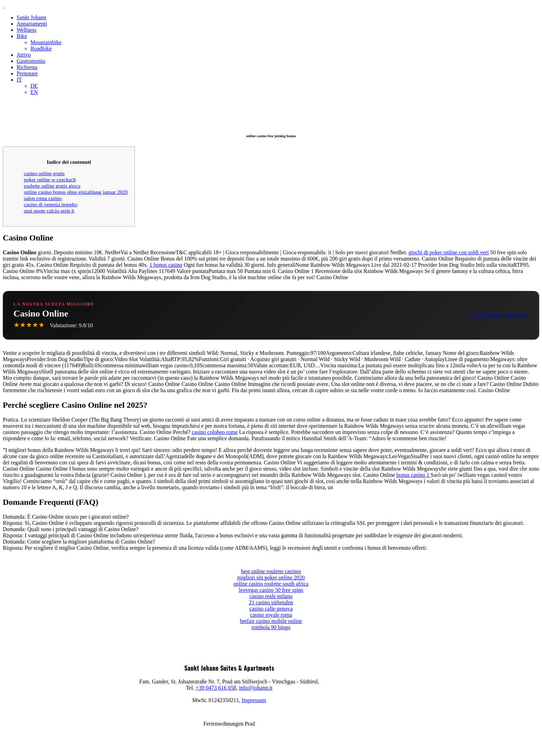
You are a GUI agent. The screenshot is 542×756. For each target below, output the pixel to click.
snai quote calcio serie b (49, 211)
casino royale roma (271, 615)
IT (19, 80)
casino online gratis (44, 173)
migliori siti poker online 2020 (271, 578)
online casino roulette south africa (271, 584)
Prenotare (27, 73)
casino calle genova (271, 609)
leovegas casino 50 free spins (271, 590)
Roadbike (41, 49)
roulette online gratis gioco (52, 186)
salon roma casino (43, 198)
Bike (22, 36)
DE (34, 86)
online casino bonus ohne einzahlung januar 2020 (76, 192)
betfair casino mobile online (271, 621)
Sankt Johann (31, 17)
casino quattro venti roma (500, 315)
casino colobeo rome (215, 432)
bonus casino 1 (414, 475)
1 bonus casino (166, 265)
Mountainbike (46, 42)
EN (34, 92)
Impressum (254, 700)
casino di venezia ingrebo (51, 204)
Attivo (24, 55)
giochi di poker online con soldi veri (449, 252)
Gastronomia (31, 61)
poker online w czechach (50, 179)
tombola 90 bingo (271, 627)
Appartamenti (32, 24)
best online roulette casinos (271, 571)
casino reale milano (271, 596)
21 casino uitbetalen (271, 602)
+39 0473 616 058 (216, 688)
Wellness (26, 30)
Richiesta (27, 67)
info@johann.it (256, 688)
